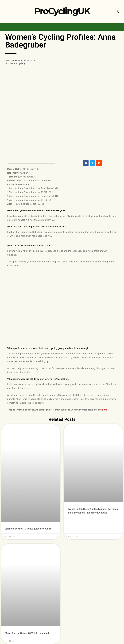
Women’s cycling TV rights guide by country (28, 512)
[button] (117, 12)
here (105, 410)
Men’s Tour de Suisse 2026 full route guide (27, 617)
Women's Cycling (17, 63)
